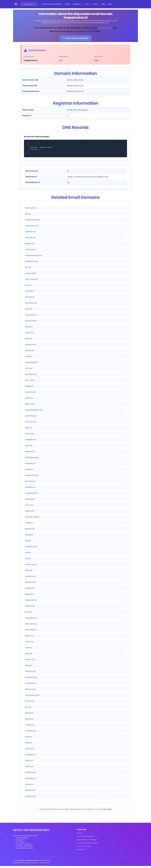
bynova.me (29, 784)
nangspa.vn (29, 386)
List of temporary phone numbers (87, 843)
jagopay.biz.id (30, 452)
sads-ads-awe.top (32, 279)
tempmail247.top (31, 618)
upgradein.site (30, 232)
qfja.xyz (28, 214)
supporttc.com (30, 672)
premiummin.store (32, 226)
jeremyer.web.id (31, 321)
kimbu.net (29, 571)
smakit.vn (29, 648)
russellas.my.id (30, 576)
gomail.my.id (30, 351)
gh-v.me (28, 267)
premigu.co (29, 470)
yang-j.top (29, 654)
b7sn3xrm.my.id (31, 773)
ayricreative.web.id (32, 517)
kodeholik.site (30, 464)
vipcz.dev (29, 428)
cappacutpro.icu (31, 315)
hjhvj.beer (29, 666)
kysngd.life (29, 535)
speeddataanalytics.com (34, 410)
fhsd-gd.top (29, 701)
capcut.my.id (30, 749)
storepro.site (30, 660)
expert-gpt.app (30, 208)
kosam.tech (29, 767)
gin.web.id (29, 309)
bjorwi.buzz (29, 719)
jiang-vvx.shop (30, 689)
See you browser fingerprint (85, 837)
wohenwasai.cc (31, 630)
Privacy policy (35, 863)
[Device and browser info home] (16, 4)
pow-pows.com (31, 422)
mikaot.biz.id (30, 291)
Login (110, 4)
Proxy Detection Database (52, 4)
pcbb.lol (28, 553)
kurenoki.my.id (30, 392)
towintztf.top (30, 725)
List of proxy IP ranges (84, 846)
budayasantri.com (32, 475)
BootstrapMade (25, 863)
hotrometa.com (31, 683)
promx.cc (28, 285)
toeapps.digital (31, 273)
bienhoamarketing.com (34, 256)
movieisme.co (30, 250)
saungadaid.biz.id (31, 363)
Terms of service (45, 863)
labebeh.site (30, 244)
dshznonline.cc (31, 779)
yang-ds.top (29, 333)
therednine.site (31, 731)
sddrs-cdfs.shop (31, 624)
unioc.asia (29, 446)
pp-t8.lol (28, 541)
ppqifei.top (29, 398)
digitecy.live (29, 713)
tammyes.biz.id (31, 582)
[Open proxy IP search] (29, 4)
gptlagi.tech (29, 594)
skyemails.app (30, 238)
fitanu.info (29, 339)
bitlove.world (30, 404)
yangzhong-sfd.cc (32, 493)
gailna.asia (29, 761)
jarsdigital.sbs (30, 755)
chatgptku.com (31, 440)
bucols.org (29, 505)
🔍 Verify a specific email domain (75, 38)
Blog (103, 4)
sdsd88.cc (29, 357)
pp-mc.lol (28, 612)
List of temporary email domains (87, 840)
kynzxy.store (30, 434)
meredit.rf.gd (30, 606)
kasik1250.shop (31, 416)
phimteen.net (30, 499)
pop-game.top (30, 481)
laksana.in (29, 737)
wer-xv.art (29, 368)
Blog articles (81, 850)
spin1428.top (30, 297)
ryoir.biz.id (29, 327)
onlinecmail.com (31, 565)
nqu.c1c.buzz (30, 380)
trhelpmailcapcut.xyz (33, 220)
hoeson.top (29, 642)
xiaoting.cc (29, 523)
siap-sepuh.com (31, 303)
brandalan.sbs (30, 487)
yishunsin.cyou (30, 345)
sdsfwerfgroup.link (32, 458)
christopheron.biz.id (32, 695)
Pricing (67, 4)
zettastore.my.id (31, 678)
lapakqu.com (30, 511)
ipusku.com (29, 636)
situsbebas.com (31, 374)
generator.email (107, 28)
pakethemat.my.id (32, 262)
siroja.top (29, 743)
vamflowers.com (31, 547)
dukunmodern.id (31, 600)
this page (107, 809)
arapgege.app (30, 796)
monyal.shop (30, 588)
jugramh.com (30, 529)
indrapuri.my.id (30, 790)
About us (80, 833)
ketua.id (28, 559)
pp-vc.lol (28, 707)
